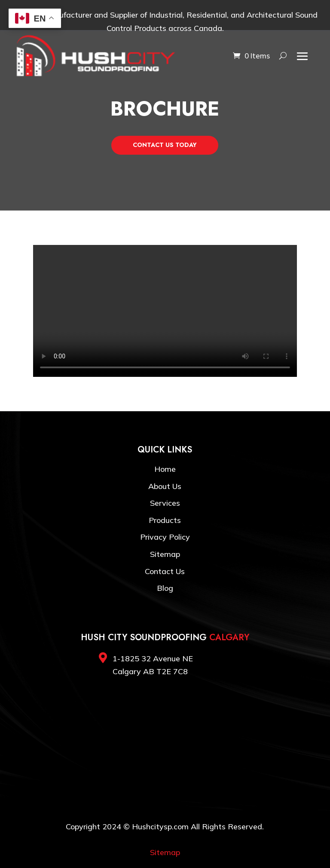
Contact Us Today (165, 145)
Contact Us (165, 571)
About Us (165, 486)
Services (165, 503)
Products (165, 520)
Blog (165, 588)
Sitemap (165, 554)
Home (165, 469)
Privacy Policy (165, 537)
